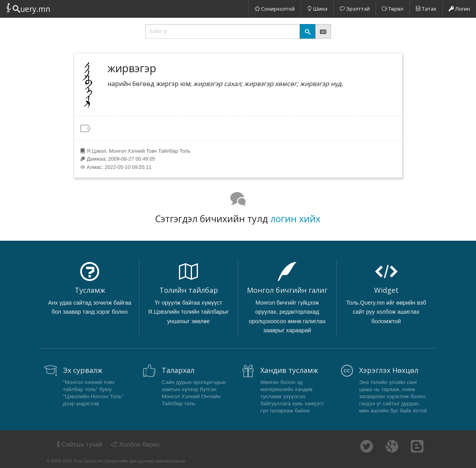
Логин (459, 9)
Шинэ (317, 9)
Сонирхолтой (275, 9)
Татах (426, 9)
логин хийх (295, 219)
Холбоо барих (135, 445)
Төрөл (393, 9)
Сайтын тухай (79, 445)
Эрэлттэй (355, 9)
